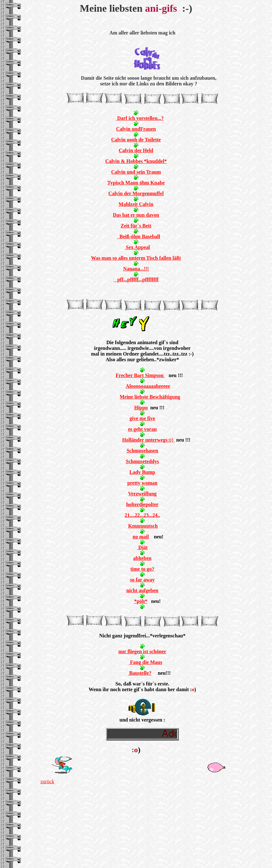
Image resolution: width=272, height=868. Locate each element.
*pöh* (141, 601)
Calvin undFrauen (136, 129)
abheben (142, 558)
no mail (141, 537)
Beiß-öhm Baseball (139, 236)
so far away (142, 580)
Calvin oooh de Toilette (136, 140)
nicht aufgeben (142, 590)
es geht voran (142, 429)
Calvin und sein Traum (136, 172)
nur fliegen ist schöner (142, 651)
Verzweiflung (142, 494)
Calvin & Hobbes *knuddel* (136, 161)
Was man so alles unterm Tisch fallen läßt (136, 258)
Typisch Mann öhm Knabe (136, 183)
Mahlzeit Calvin (136, 204)
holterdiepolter (142, 504)
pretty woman (142, 483)
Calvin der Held (136, 150)
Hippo (141, 408)
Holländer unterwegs (145, 440)
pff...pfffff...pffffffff (136, 279)
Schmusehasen (142, 451)
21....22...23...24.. (142, 515)
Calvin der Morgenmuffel (136, 193)
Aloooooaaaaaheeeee (148, 386)
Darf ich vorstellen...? (140, 118)
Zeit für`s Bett (136, 226)
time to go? (142, 569)
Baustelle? (139, 673)
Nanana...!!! (136, 269)
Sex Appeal (137, 247)
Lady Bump (142, 472)
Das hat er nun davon (136, 215)
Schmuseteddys (142, 461)
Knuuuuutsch (143, 526)
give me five (142, 418)
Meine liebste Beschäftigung (150, 397)
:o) (171, 440)
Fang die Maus (145, 662)
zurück (47, 781)
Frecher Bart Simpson (140, 375)
